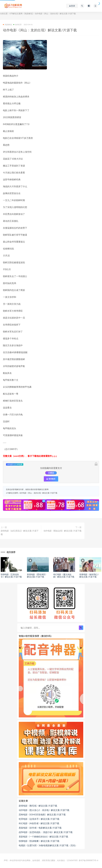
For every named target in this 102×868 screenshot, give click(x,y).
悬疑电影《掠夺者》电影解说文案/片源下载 (40, 828)
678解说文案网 (16, 14)
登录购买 (51, 479)
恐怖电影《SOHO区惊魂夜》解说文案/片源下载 (42, 814)
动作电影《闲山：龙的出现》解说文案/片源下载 (38, 493)
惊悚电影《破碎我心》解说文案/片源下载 (90, 576)
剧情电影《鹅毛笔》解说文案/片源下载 (38, 806)
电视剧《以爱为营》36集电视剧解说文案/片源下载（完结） (48, 845)
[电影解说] (29, 14)
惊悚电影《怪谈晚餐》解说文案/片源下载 (39, 841)
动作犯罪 (17, 24)
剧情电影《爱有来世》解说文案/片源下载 (37, 576)
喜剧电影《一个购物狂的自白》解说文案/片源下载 (43, 837)
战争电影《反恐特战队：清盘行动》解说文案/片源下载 (46, 832)
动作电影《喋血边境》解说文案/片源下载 (62, 531)
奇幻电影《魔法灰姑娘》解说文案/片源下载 (64, 576)
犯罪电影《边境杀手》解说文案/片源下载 (39, 819)
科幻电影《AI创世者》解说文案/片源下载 (39, 823)
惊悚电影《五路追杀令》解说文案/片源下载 (11, 576)
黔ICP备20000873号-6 (89, 860)
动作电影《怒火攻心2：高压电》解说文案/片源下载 (44, 810)
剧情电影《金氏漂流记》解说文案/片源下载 (20, 532)
